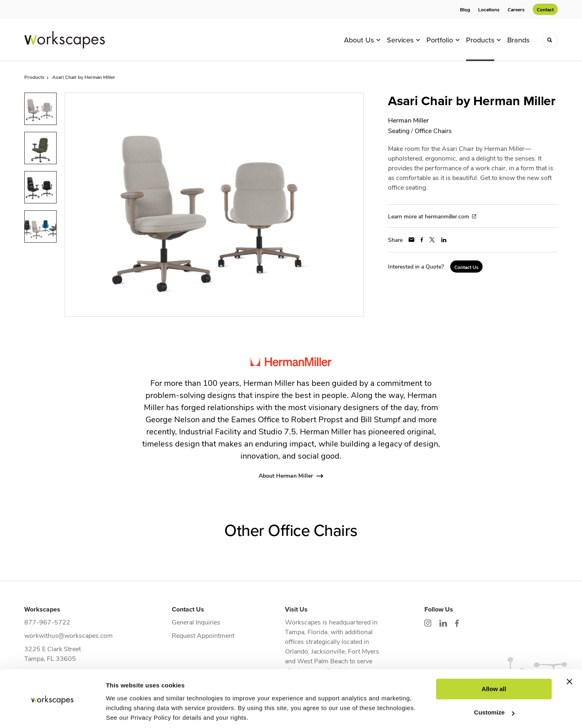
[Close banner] (569, 654)
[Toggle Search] (550, 40)
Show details (125, 712)
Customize (494, 685)
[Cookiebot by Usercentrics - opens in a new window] (52, 712)
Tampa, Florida (306, 632)
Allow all (494, 661)
